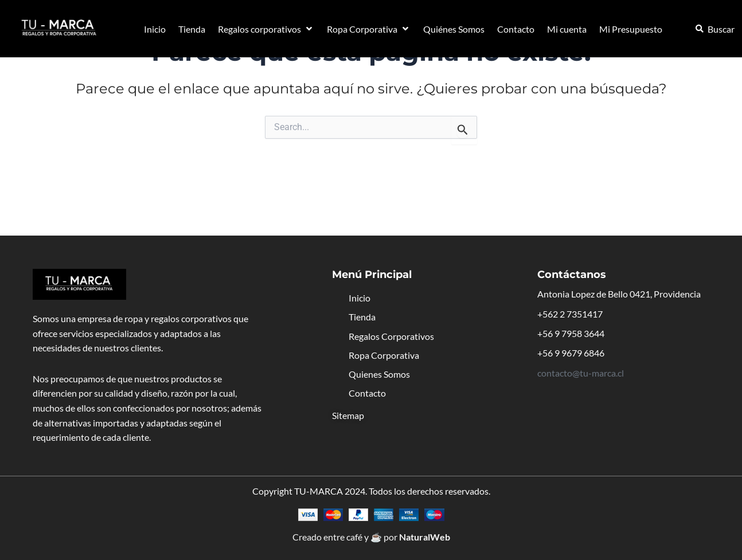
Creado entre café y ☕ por (371, 537)
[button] (266, 29)
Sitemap (348, 415)
